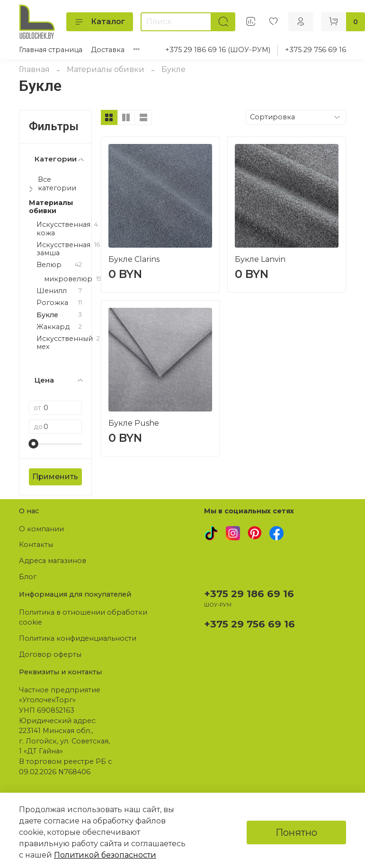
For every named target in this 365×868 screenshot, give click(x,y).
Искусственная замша (63, 249)
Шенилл (52, 291)
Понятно (296, 832)
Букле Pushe (134, 423)
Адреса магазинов (53, 561)
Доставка (108, 50)
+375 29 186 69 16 (249, 594)
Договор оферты (50, 654)
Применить (55, 477)
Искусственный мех (65, 343)
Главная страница (51, 50)
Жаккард (53, 327)
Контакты (36, 545)
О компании (41, 529)
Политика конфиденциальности (78, 638)
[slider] (34, 444)
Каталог (100, 22)
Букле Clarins (134, 259)
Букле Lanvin (260, 259)
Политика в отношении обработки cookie (83, 617)
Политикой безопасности (105, 855)
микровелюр (68, 279)
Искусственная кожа (63, 229)
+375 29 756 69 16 (316, 50)
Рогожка (52, 303)
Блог (28, 577)
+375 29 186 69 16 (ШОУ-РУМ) (218, 50)
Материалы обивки (106, 69)
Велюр (49, 265)
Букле (47, 315)
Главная (34, 69)
